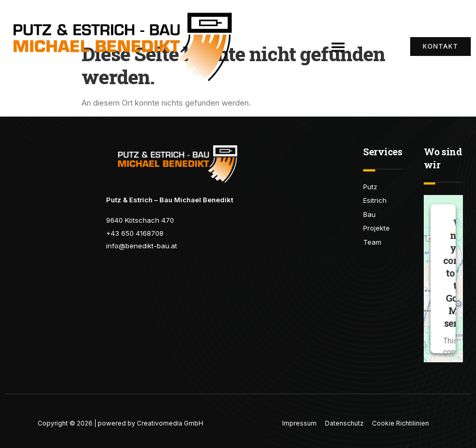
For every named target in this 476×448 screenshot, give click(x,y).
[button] (338, 47)
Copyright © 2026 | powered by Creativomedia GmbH (120, 423)
